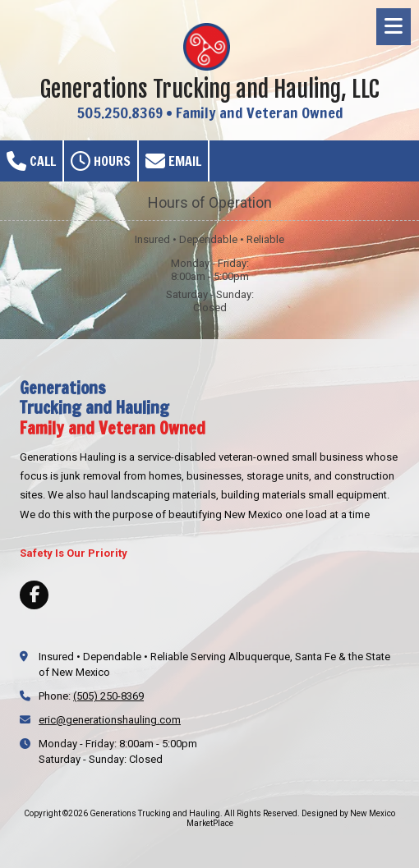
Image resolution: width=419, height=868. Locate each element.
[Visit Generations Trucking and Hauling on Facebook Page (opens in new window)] (34, 595)
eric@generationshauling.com (110, 720)
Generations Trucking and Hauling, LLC (210, 89)
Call (31, 161)
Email (173, 161)
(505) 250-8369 (108, 696)
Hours (101, 161)
